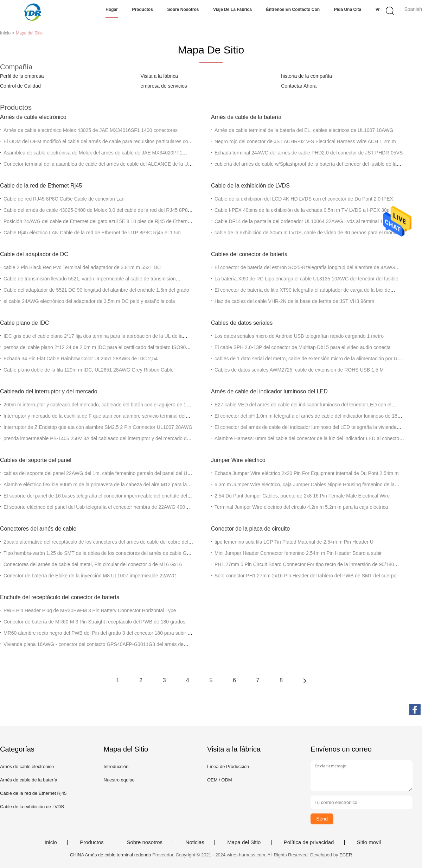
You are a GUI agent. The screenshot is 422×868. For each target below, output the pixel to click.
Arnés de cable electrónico (33, 117)
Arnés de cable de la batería (246, 117)
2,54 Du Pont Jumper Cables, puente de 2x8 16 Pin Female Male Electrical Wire (302, 496)
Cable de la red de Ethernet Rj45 (41, 186)
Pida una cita (348, 9)
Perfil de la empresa (22, 76)
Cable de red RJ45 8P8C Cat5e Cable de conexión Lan (64, 199)
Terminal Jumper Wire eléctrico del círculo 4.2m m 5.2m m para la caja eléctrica (301, 507)
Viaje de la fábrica (232, 9)
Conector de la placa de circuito (250, 529)
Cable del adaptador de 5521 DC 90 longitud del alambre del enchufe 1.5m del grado (96, 290)
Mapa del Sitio (244, 842)
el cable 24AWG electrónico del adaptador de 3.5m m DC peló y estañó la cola (89, 301)
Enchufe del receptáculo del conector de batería (60, 597)
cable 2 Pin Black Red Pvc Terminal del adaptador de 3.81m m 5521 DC (82, 267)
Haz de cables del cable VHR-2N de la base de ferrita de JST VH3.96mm (294, 301)
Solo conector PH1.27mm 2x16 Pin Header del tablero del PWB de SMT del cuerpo (305, 576)
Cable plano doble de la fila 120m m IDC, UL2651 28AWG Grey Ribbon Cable (89, 370)
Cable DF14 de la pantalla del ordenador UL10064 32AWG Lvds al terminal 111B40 (306, 221)
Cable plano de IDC (25, 323)
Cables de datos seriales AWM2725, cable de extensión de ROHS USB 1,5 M (299, 370)
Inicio (51, 842)
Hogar (112, 9)
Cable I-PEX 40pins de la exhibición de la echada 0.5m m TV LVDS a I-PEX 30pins (305, 210)
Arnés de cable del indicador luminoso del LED (269, 391)
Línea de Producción (228, 766)
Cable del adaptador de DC (34, 254)
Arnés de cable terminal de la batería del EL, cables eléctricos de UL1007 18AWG (304, 130)
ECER (346, 855)
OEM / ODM (220, 780)
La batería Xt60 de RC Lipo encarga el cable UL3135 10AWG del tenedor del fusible (306, 279)
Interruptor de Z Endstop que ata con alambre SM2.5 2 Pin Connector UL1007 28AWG (98, 427)
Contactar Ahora (299, 86)
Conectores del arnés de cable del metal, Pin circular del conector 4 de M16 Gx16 (93, 564)
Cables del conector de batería (249, 254)
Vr (378, 9)
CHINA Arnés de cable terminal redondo (111, 855)
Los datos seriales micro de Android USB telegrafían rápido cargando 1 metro (299, 336)
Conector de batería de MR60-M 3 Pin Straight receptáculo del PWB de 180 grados (94, 622)
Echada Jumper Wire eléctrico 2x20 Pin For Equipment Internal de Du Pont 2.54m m (307, 473)
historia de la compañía (306, 76)
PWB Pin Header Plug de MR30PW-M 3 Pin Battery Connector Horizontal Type (90, 610)
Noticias (195, 842)
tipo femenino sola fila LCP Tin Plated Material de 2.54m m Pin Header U (294, 542)
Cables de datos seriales (242, 323)
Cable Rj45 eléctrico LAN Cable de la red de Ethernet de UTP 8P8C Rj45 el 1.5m (92, 233)
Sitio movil (369, 842)
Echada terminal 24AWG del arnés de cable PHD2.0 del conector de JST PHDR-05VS (309, 153)
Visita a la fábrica (159, 76)
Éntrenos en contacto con (293, 9)
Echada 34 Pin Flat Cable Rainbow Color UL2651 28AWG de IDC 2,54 (81, 359)
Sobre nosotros (183, 9)
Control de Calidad (20, 86)
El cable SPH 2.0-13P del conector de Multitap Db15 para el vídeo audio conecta (303, 347)
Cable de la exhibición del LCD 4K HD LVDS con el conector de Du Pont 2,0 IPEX (304, 199)
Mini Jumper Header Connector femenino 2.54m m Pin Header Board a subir (298, 553)
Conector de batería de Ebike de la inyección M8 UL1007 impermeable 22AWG (90, 576)
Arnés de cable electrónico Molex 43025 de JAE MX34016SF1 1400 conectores (91, 130)
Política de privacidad (309, 842)
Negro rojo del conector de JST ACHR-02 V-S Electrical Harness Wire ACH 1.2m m (305, 141)
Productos (143, 9)
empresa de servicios (164, 86)
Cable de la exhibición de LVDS (250, 186)
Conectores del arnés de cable (38, 529)
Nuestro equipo (119, 780)
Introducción (116, 766)
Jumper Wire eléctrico (238, 460)
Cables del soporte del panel (36, 460)
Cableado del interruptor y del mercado (49, 391)
